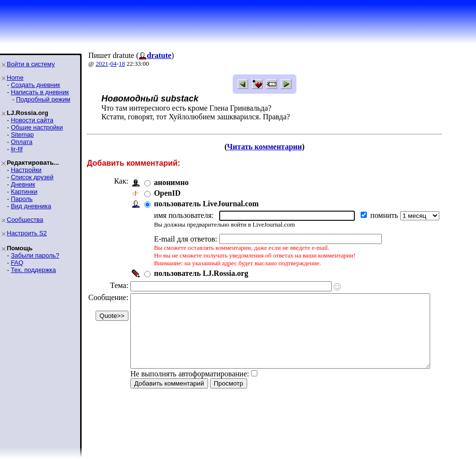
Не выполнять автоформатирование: (190, 388)
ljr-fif (17, 149)
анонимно (171, 182)
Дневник (23, 184)
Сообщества (25, 220)
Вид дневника (31, 206)
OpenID (167, 193)
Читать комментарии (277, 147)
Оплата (21, 142)
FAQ (17, 263)
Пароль (21, 199)
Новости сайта (32, 120)
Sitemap (22, 135)
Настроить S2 (27, 233)
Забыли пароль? (35, 255)
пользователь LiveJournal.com (206, 204)
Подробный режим (43, 99)
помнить (385, 215)
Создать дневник (35, 85)
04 (114, 64)
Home (15, 78)
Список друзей (32, 177)
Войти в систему (31, 64)
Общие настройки (37, 127)
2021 (102, 64)
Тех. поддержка (33, 270)
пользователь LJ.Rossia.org (201, 273)
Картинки (24, 192)
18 (122, 64)
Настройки (26, 170)
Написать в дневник (40, 92)
